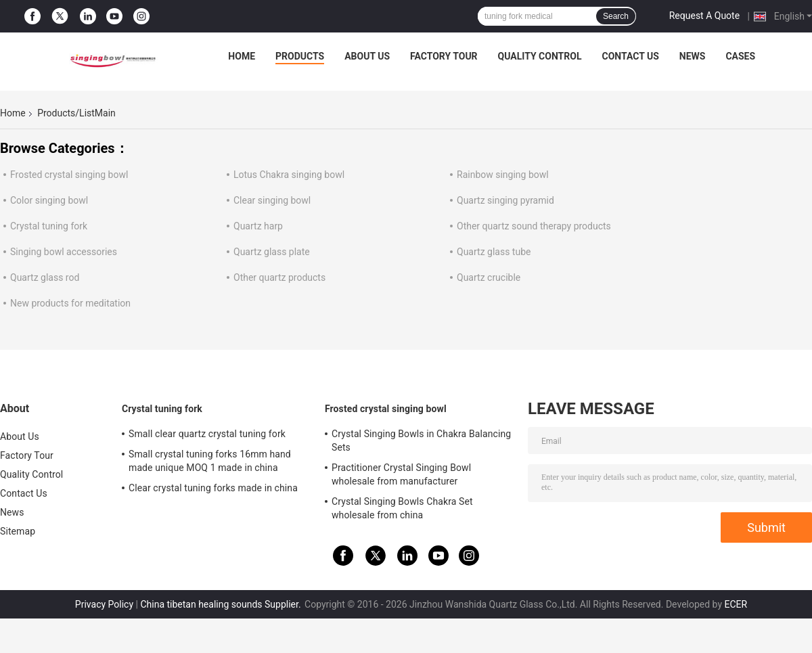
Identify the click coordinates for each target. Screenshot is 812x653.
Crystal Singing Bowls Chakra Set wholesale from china (402, 508)
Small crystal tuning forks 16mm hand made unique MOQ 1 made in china (210, 461)
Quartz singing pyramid (505, 200)
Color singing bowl (49, 200)
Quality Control (540, 56)
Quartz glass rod (45, 277)
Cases (740, 56)
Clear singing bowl (272, 200)
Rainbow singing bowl (503, 175)
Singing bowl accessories (64, 252)
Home (242, 56)
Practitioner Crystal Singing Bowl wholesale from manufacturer (401, 474)
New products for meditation (70, 303)
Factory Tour (444, 56)
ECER (736, 604)
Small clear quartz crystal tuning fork (207, 434)
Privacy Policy (104, 604)
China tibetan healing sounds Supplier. (222, 604)
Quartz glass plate (272, 252)
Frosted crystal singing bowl (69, 175)
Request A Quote (704, 16)
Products (300, 56)
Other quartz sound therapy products (534, 226)
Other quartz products (279, 277)
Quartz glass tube (494, 252)
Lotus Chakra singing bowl (289, 175)
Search (616, 16)
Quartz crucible (489, 277)
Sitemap (18, 531)
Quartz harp (258, 226)
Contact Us (630, 56)
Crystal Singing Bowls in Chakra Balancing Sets (421, 441)
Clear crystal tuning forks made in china (213, 488)
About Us (367, 56)
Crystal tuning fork (49, 226)
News (693, 56)
